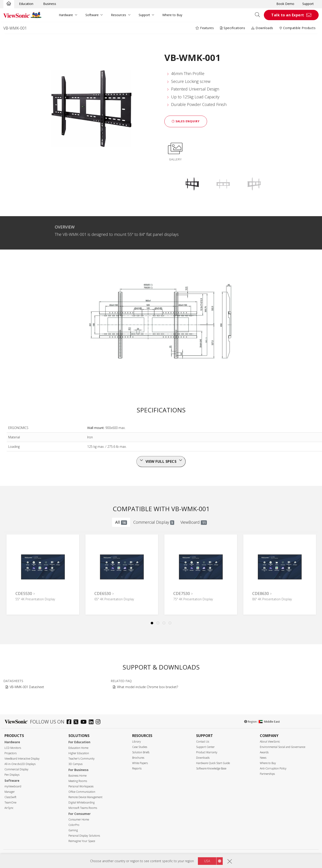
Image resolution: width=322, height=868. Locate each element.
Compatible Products (298, 28)
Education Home (78, 748)
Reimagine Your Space (82, 841)
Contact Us (203, 742)
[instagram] (99, 722)
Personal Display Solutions (84, 836)
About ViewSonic (270, 742)
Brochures (138, 758)
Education (26, 4)
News (263, 758)
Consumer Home (79, 820)
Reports (137, 768)
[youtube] (85, 722)
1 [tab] (152, 623)
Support (308, 4)
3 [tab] (164, 623)
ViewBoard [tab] (194, 522)
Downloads (262, 28)
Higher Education (79, 753)
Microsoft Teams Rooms (83, 808)
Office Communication (82, 792)
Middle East (269, 722)
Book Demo (285, 4)
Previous (11, 570)
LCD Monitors (13, 748)
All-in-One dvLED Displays (20, 764)
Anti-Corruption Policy (273, 768)
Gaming (73, 830)
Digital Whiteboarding (82, 802)
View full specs (161, 461)
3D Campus (75, 764)
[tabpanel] (43, 575)
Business (50, 4)
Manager (10, 792)
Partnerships (267, 774)
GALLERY (175, 151)
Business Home (77, 776)
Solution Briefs (141, 752)
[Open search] (259, 15)
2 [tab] (158, 623)
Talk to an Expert (288, 15)
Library (137, 742)
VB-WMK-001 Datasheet (27, 687)
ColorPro (74, 825)
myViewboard (13, 786)
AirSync (9, 808)
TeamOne (10, 802)
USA (207, 861)
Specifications (233, 28)
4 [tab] (170, 623)
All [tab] (121, 522)
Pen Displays (12, 775)
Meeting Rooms (78, 781)
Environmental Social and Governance (283, 747)
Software (92, 15)
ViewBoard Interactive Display (22, 759)
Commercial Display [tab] (154, 522)
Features (205, 28)
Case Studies (140, 747)
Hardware (66, 15)
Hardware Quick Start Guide (213, 763)
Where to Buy (172, 15)
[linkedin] (92, 722)
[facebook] (70, 722)
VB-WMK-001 (15, 28)
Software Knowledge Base (211, 768)
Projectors (11, 753)
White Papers (140, 763)
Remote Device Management (85, 797)
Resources (119, 15)
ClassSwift (10, 797)
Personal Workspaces (81, 786)
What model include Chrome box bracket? (147, 687)
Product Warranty (207, 752)
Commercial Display (16, 769)
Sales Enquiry (186, 121)
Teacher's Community (82, 759)
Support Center (205, 747)
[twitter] (77, 722)
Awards (264, 752)
